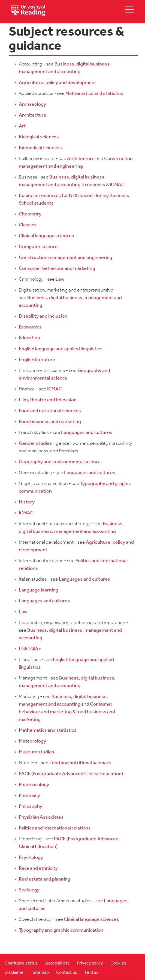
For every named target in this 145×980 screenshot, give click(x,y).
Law (60, 279)
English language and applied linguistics (61, 349)
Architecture (33, 115)
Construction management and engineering (66, 258)
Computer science (38, 247)
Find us (92, 973)
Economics (94, 185)
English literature (37, 360)
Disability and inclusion (43, 316)
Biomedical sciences (40, 148)
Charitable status (21, 963)
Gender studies (35, 444)
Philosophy (31, 807)
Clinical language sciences (46, 236)
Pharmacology (34, 785)
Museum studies (37, 752)
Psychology (31, 858)
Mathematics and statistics (94, 94)
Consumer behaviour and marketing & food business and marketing (67, 712)
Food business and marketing (50, 422)
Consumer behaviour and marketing (57, 269)
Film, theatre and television (48, 400)
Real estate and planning (45, 879)
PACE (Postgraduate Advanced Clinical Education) (71, 774)
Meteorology (32, 741)
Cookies (118, 963)
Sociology (29, 890)
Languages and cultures (87, 433)
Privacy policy (90, 963)
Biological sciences (39, 137)
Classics (28, 225)
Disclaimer (15, 973)
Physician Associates (41, 817)
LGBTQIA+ (30, 649)
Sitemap (41, 973)
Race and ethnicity (38, 868)
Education (29, 338)
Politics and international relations (55, 828)
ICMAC (117, 185)
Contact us (67, 973)
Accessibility (57, 963)
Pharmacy (29, 796)
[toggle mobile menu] (129, 9)
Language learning (39, 590)
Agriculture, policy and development (58, 83)
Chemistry (30, 214)
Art (22, 126)
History (27, 502)
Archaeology (32, 104)
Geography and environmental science (60, 462)
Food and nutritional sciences (50, 411)
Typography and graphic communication (61, 930)
